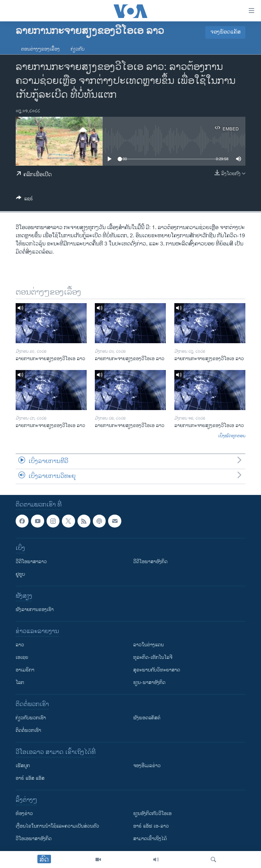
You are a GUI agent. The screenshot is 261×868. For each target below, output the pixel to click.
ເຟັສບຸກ (23, 766)
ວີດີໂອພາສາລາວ (31, 562)
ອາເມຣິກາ (25, 670)
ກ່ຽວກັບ (78, 49)
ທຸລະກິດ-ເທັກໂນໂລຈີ (153, 657)
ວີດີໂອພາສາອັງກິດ (150, 562)
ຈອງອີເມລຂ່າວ (147, 766)
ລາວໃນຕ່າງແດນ (149, 645)
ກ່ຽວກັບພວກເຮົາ (31, 718)
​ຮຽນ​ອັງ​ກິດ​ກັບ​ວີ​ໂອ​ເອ (152, 814)
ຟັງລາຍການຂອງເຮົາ (35, 610)
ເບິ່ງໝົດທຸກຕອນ (232, 436)
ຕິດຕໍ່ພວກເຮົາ (28, 730)
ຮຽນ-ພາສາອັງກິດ (149, 682)
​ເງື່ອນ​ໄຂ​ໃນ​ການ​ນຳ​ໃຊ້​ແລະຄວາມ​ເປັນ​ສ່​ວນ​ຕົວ (57, 826)
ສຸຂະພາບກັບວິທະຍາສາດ (157, 670)
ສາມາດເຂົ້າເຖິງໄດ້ (150, 839)
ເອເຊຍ (22, 657)
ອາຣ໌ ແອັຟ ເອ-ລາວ (151, 826)
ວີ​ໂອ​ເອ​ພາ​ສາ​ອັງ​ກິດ (34, 839)
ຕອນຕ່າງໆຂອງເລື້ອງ (40, 49)
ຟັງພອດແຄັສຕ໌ (147, 718)
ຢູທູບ (20, 574)
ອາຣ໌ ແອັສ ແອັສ (30, 778)
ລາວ (20, 645)
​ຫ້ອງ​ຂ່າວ (24, 814)
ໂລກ (20, 682)
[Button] (24, 200)
